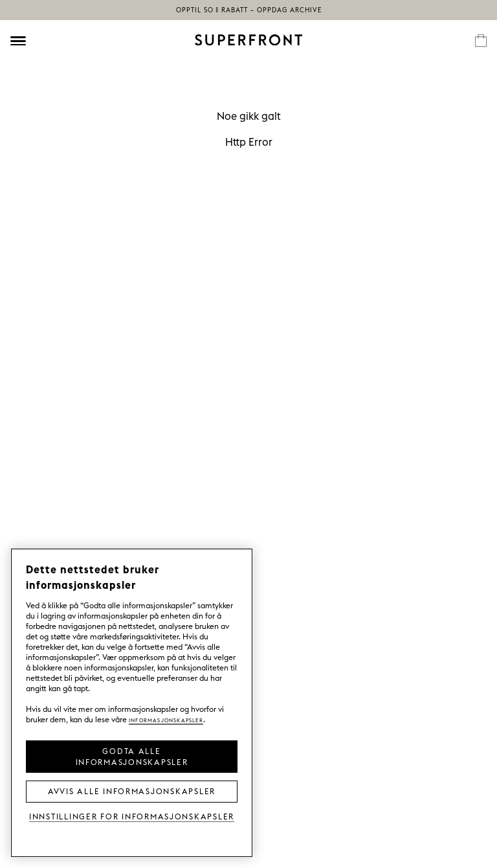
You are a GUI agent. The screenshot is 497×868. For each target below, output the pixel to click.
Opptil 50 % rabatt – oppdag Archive (249, 10)
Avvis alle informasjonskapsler (132, 790)
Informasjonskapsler (166, 719)
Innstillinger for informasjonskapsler (132, 816)
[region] (132, 703)
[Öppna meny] (18, 41)
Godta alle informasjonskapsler (132, 756)
